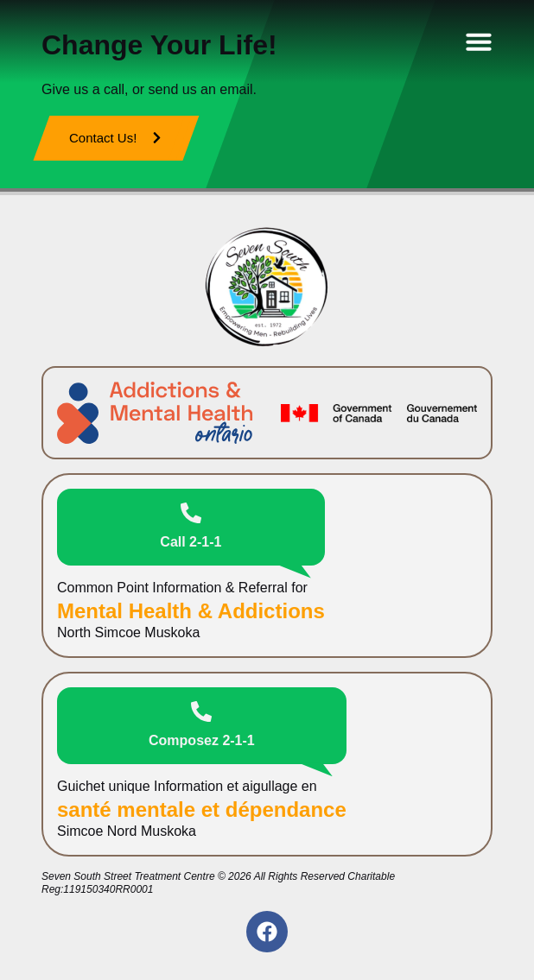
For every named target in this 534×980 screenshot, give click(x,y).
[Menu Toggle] (479, 41)
